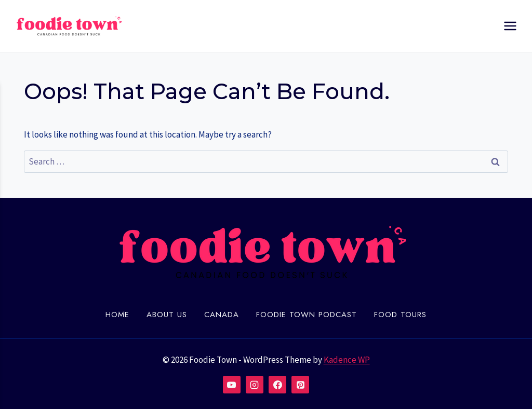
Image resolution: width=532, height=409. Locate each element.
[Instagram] (255, 385)
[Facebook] (277, 385)
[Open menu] (510, 26)
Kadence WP (347, 360)
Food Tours (400, 315)
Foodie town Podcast (307, 315)
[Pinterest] (300, 385)
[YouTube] (232, 385)
